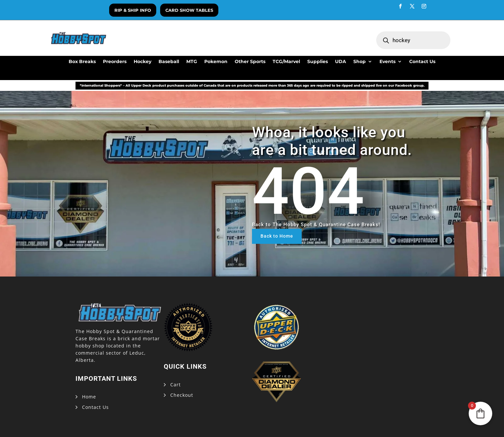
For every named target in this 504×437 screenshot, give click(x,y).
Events (387, 62)
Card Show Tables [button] (189, 10)
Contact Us (422, 62)
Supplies (318, 62)
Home (89, 397)
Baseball (169, 62)
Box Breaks (82, 62)
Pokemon (216, 62)
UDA (341, 62)
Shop (360, 62)
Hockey (143, 62)
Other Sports (250, 62)
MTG (192, 62)
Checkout (182, 395)
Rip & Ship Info (133, 10)
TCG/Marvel (286, 62)
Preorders (115, 62)
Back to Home (277, 236)
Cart (176, 385)
